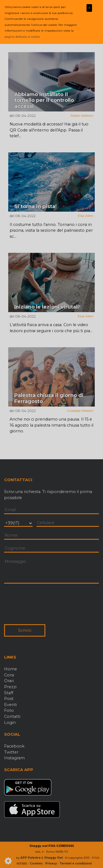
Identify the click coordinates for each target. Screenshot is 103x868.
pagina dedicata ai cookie (22, 37)
